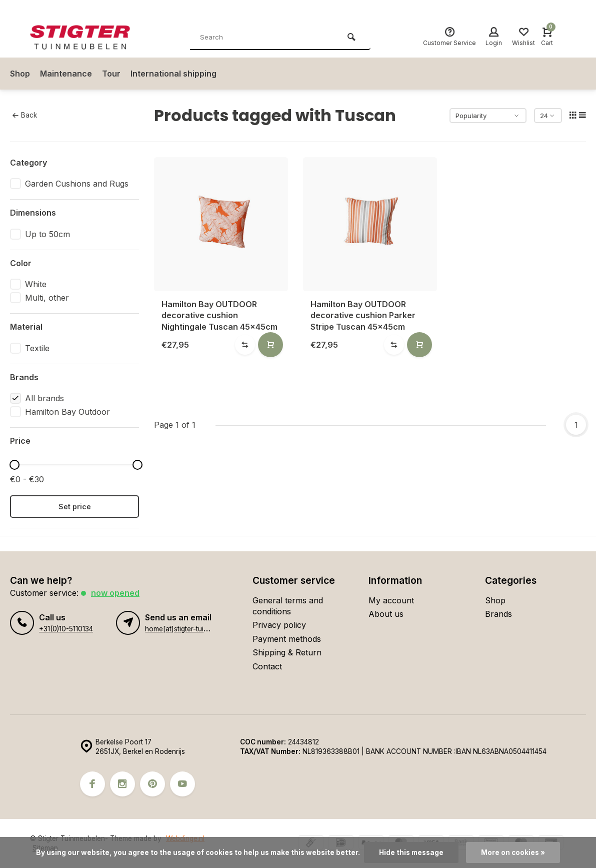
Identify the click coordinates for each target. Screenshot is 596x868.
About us (386, 614)
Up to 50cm (47, 234)
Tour (111, 74)
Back (25, 115)
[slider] (14, 465)
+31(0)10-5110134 (66, 629)
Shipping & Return (287, 652)
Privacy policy (279, 625)
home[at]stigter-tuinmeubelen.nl (195, 629)
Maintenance (66, 74)
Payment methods (287, 639)
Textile (37, 348)
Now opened (115, 593)
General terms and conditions (288, 606)
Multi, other (47, 298)
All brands (44, 398)
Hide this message (411, 852)
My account (391, 600)
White (36, 284)
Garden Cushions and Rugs (77, 184)
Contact (267, 666)
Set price (75, 507)
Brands (498, 614)
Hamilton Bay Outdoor (67, 412)
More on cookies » (513, 852)
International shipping (173, 74)
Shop (20, 74)
